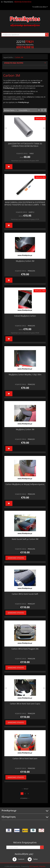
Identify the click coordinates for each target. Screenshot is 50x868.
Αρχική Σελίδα (8, 57)
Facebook (18, 859)
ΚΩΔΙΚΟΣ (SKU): (22, 153)
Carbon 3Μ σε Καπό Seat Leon (25, 759)
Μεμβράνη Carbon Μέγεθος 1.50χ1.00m (25, 375)
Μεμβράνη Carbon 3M (25, 261)
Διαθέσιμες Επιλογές (16, 558)
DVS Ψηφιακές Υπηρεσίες (37, 866)
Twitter (33, 859)
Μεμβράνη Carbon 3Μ (25, 429)
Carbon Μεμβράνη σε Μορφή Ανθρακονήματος (25, 484)
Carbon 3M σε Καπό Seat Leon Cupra (25, 704)
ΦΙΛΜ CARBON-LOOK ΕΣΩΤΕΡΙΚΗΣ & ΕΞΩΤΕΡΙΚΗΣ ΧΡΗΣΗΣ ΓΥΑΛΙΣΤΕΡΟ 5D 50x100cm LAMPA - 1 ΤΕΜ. (25, 204)
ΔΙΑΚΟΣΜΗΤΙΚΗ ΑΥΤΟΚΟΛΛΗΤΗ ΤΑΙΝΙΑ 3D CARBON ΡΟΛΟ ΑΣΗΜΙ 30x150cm (25, 145)
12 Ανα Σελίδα (24, 110)
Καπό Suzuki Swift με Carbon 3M (25, 539)
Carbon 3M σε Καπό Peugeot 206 (25, 649)
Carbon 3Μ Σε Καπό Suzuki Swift (25, 594)
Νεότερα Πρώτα (10, 110)
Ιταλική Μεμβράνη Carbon (25, 316)
